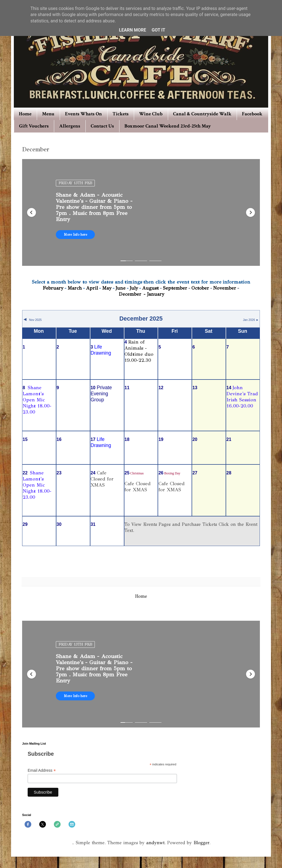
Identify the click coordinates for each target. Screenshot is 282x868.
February (53, 288)
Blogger (201, 843)
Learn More (132, 30)
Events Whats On (83, 114)
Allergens (70, 126)
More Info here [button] (75, 235)
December (131, 294)
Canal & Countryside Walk (202, 114)
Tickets (121, 114)
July (134, 288)
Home (25, 114)
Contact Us (102, 126)
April (92, 288)
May (107, 288)
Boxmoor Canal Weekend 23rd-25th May (168, 126)
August (150, 288)
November (225, 288)
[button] (32, 212)
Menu (48, 114)
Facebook (252, 114)
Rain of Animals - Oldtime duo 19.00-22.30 (139, 351)
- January (154, 294)
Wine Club (151, 114)
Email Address (42, 770)
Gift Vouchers (34, 126)
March (75, 288)
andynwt (155, 843)
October (200, 288)
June (121, 288)
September (175, 288)
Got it (158, 30)
